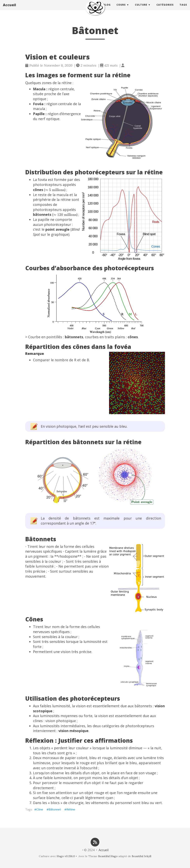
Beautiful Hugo (108, 856)
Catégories (165, 9)
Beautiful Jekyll (141, 856)
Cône (40, 809)
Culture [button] (141, 9)
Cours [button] (121, 9)
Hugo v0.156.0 (66, 856)
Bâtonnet (55, 809)
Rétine (71, 809)
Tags (183, 9)
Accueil (10, 9)
